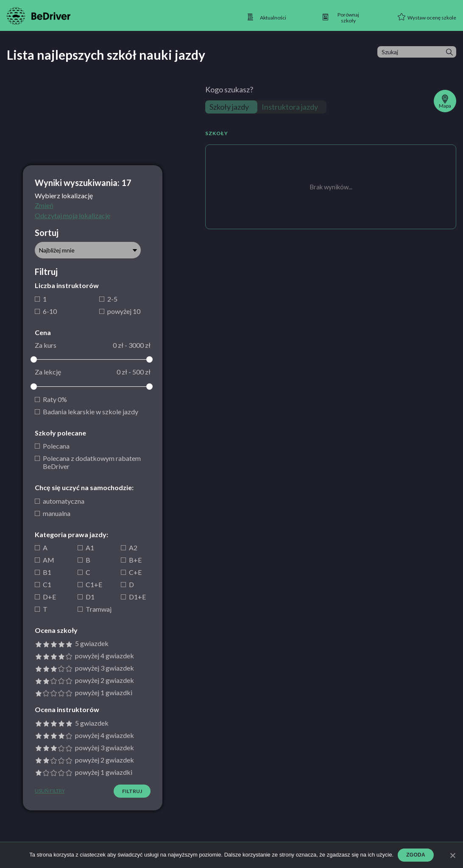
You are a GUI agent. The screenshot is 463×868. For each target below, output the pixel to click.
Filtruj (132, 791)
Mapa (445, 102)
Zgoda (416, 855)
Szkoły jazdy (229, 107)
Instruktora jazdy (290, 107)
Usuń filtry (50, 791)
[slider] (34, 359)
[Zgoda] (452, 855)
